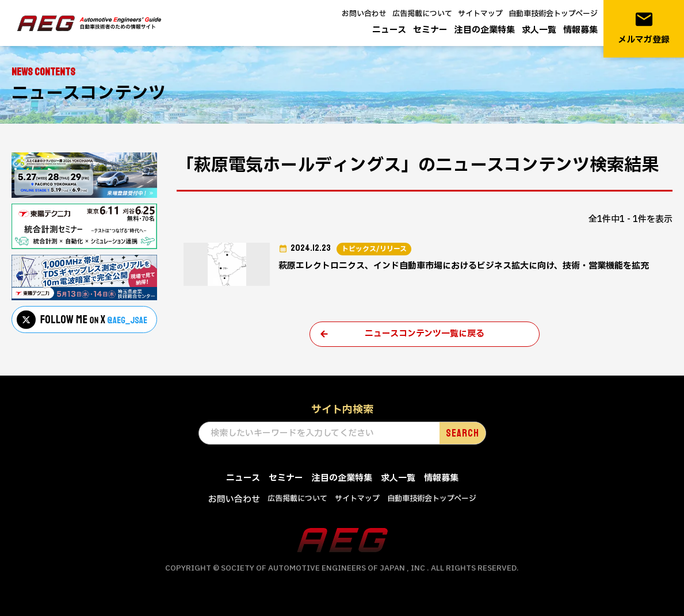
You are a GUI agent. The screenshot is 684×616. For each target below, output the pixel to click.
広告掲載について (422, 14)
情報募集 (580, 30)
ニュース (389, 30)
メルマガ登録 (644, 28)
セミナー (430, 30)
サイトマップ (480, 14)
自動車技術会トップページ (553, 14)
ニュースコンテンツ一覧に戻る (425, 334)
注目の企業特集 (485, 30)
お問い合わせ (364, 14)
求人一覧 (539, 30)
